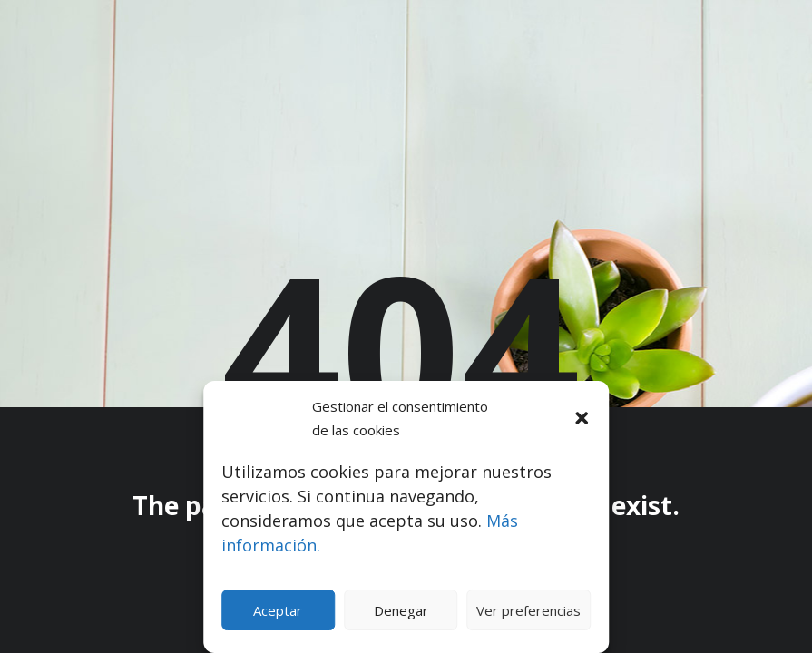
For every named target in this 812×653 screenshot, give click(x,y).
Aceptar (278, 610)
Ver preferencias (528, 610)
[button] (582, 418)
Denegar (401, 610)
